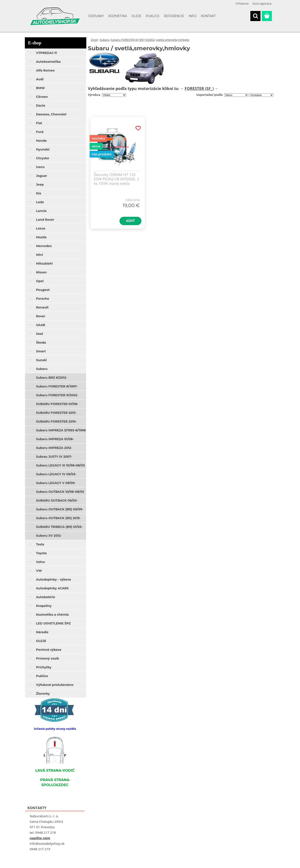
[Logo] (55, 16)
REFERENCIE (174, 16)
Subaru (105, 40)
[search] (255, 16)
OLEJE (136, 16)
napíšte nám (40, 838)
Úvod (94, 40)
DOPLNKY (96, 16)
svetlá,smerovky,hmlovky (173, 40)
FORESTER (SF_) (199, 88)
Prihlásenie (242, 4)
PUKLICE (153, 16)
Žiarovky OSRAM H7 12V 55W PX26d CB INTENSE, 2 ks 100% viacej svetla (116, 179)
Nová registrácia (262, 4)
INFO (193, 16)
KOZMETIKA (118, 16)
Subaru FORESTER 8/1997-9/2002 (133, 40)
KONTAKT (208, 16)
